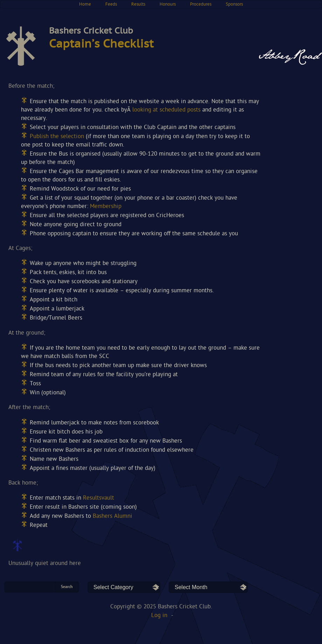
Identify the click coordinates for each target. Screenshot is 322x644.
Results (138, 4)
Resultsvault (99, 498)
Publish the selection (57, 137)
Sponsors (234, 4)
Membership (106, 206)
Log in (159, 616)
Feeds (111, 4)
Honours (168, 4)
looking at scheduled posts (166, 110)
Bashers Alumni (113, 516)
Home (85, 4)
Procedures (201, 4)
